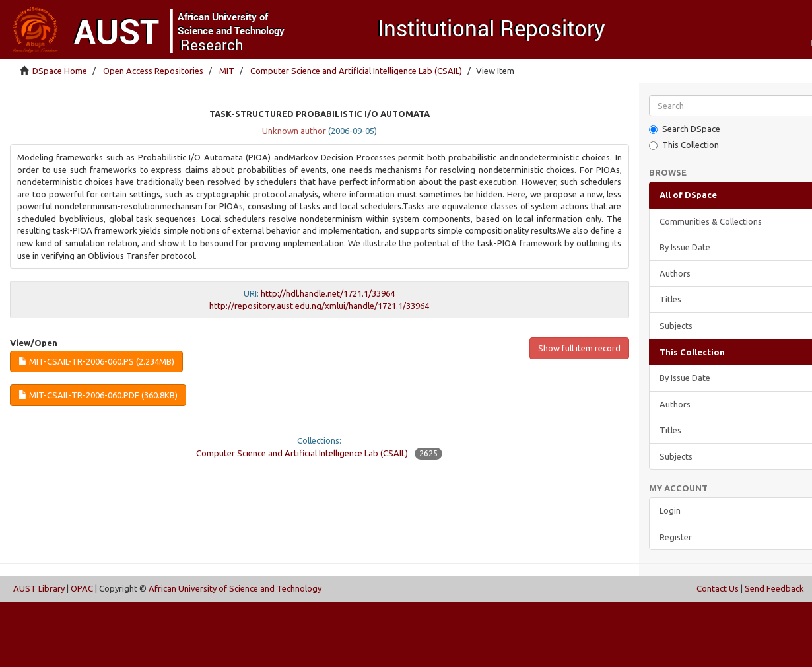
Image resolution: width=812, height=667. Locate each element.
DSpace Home (60, 71)
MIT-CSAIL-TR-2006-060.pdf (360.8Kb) (98, 395)
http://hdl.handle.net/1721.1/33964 (328, 293)
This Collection (684, 145)
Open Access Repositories (153, 71)
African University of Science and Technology (235, 588)
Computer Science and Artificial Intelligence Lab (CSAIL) (356, 71)
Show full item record (579, 348)
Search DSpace (685, 129)
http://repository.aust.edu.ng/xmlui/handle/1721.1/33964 (319, 306)
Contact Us (718, 588)
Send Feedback (774, 588)
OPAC (82, 588)
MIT (227, 71)
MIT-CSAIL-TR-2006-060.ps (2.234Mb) (96, 361)
